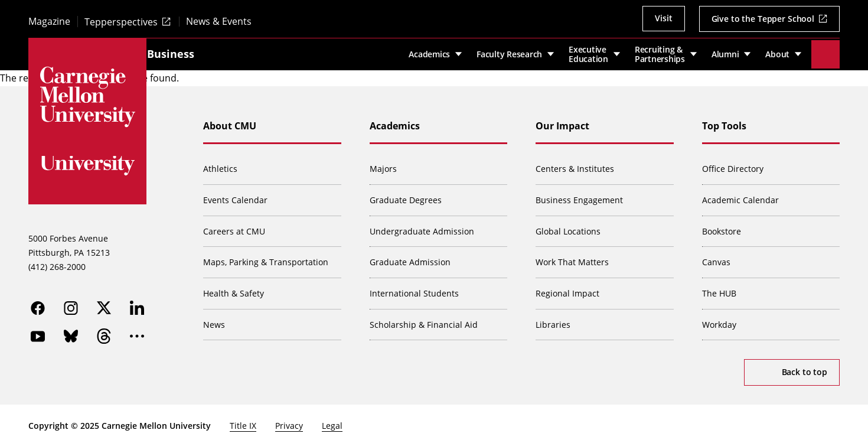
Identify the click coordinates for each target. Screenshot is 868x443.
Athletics (220, 165)
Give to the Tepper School (763, 19)
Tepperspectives (121, 22)
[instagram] (71, 304)
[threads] (104, 332)
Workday (719, 320)
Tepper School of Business (225, 51)
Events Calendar (235, 196)
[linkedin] (137, 304)
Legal (332, 421)
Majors (383, 165)
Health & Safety (234, 289)
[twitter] (104, 304)
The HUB (719, 289)
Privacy (289, 421)
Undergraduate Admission (422, 227)
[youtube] (38, 332)
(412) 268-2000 (57, 262)
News (214, 320)
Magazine (49, 22)
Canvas (716, 258)
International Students (414, 289)
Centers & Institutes (575, 165)
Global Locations (568, 227)
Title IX (243, 421)
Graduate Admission (410, 258)
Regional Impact (567, 289)
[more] (137, 332)
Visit (663, 18)
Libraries (553, 320)
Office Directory (733, 165)
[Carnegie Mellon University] (87, 97)
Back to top (805, 368)
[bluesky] (71, 332)
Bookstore (722, 227)
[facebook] (38, 304)
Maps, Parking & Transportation (266, 258)
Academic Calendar (740, 196)
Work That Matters (572, 258)
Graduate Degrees (406, 196)
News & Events (219, 22)
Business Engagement (579, 196)
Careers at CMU (234, 227)
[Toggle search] (825, 52)
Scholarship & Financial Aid (424, 320)
